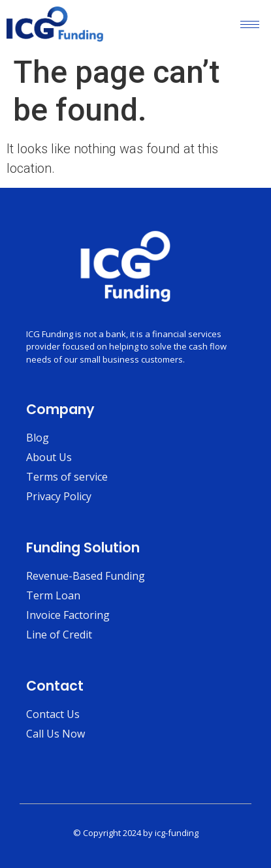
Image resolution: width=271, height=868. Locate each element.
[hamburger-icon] (250, 24)
